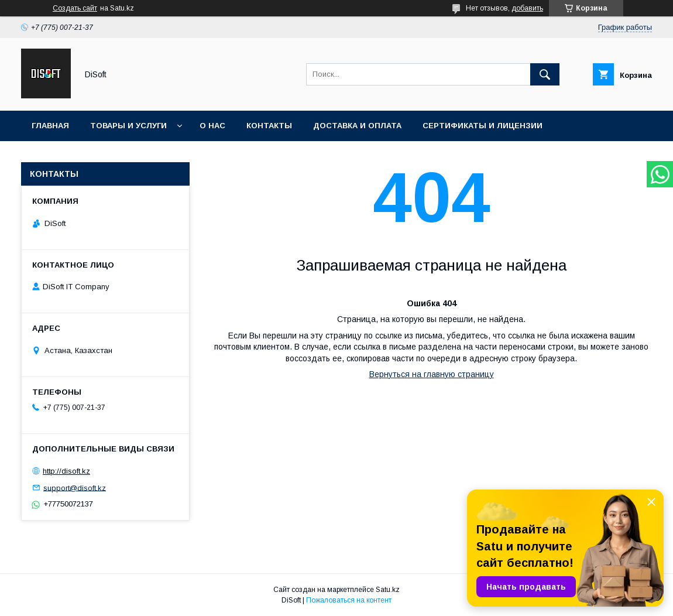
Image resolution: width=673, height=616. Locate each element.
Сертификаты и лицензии (483, 126)
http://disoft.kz (66, 471)
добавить (527, 8)
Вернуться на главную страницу (432, 374)
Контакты (269, 126)
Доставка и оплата (357, 126)
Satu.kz (388, 590)
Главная (50, 126)
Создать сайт (75, 8)
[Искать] (545, 74)
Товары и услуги (128, 126)
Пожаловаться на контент (349, 600)
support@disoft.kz (75, 487)
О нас (212, 126)
